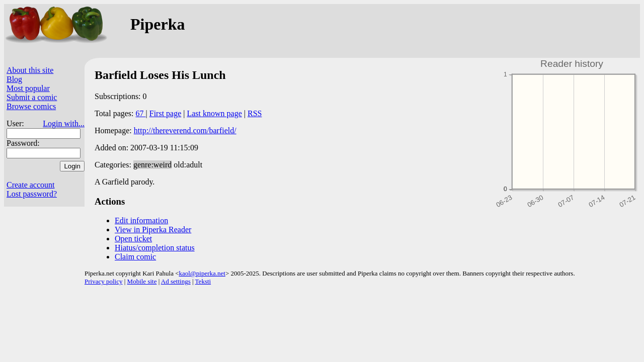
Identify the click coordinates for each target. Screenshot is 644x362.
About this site (30, 70)
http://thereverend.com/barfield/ (185, 130)
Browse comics (31, 106)
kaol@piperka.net (202, 273)
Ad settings (176, 281)
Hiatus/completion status (155, 248)
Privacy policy (103, 281)
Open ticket (133, 239)
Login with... (64, 123)
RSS (255, 113)
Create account (31, 185)
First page (166, 113)
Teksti (203, 281)
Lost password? (32, 194)
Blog (14, 79)
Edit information (141, 220)
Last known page (214, 113)
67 (141, 113)
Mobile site (142, 281)
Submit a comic (32, 97)
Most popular (28, 88)
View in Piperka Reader (153, 230)
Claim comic (135, 257)
